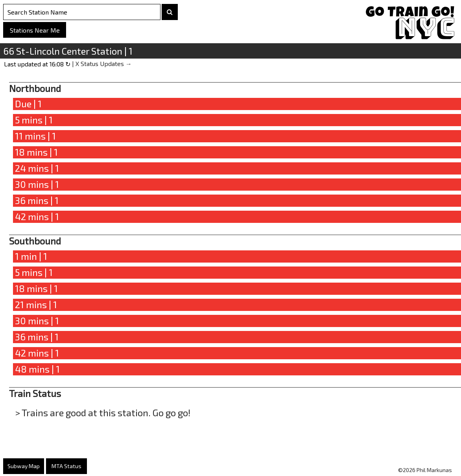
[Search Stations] (82, 12)
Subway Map (24, 466)
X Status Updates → (104, 63)
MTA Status (66, 466)
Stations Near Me (35, 30)
